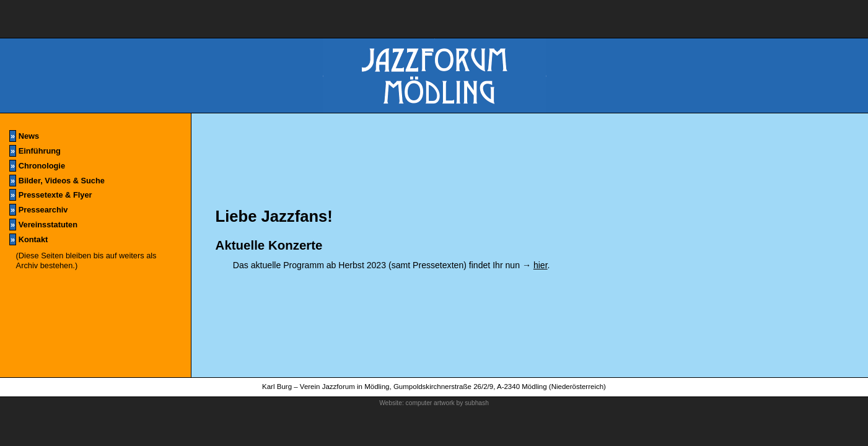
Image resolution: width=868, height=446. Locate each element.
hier (541, 265)
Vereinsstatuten (43, 225)
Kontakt (28, 239)
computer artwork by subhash (447, 403)
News (24, 136)
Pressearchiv (38, 210)
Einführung (35, 151)
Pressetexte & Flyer (50, 195)
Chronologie (37, 166)
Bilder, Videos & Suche (57, 181)
